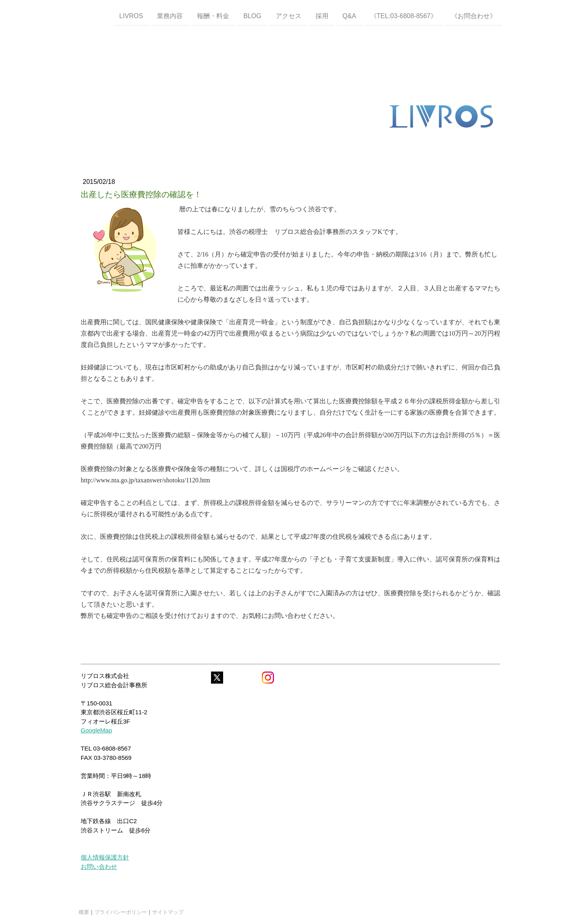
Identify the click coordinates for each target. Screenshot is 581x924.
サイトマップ (168, 912)
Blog (252, 16)
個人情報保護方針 (105, 857)
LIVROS (131, 16)
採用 (322, 16)
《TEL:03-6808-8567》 (404, 16)
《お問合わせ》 (474, 16)
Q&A (349, 16)
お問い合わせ (99, 867)
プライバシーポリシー (121, 912)
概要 (84, 912)
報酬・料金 (213, 16)
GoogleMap (96, 730)
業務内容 (170, 16)
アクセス (288, 16)
